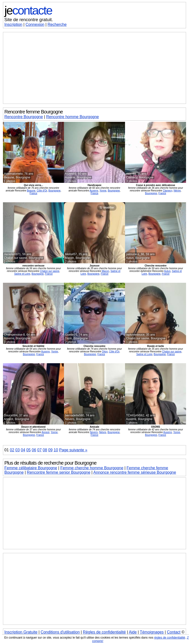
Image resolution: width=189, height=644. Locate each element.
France (33, 193)
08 (45, 450)
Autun (167, 271)
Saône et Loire (22, 274)
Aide (133, 632)
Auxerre (94, 191)
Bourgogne (55, 191)
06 (34, 450)
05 (29, 450)
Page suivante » (73, 450)
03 (17, 450)
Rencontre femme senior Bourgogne (59, 472)
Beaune (31, 191)
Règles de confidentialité (104, 632)
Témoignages (152, 632)
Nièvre (177, 191)
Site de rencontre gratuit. (29, 20)
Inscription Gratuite (21, 632)
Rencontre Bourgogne (24, 117)
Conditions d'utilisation (60, 632)
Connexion (35, 24)
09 (50, 450)
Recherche (57, 24)
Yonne (103, 191)
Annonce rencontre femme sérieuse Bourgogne (135, 472)
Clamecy (168, 191)
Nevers (94, 432)
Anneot (46, 432)
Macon (105, 271)
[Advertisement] (94, 68)
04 (23, 450)
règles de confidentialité (170, 638)
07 (39, 450)
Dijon (105, 352)
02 (12, 450)
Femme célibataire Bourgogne (31, 468)
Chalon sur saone (50, 271)
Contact (174, 632)
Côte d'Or (42, 191)
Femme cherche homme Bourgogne (92, 468)
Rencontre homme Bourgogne (72, 117)
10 (56, 450)
